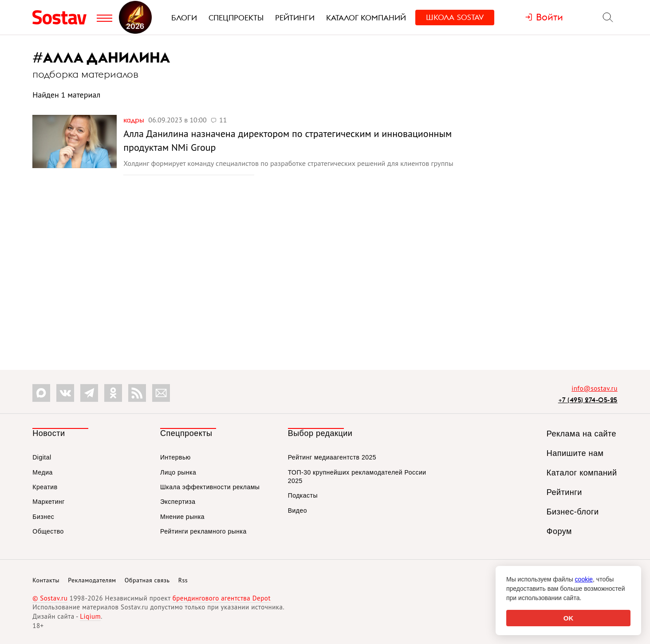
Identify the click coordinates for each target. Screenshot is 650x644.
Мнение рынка (182, 517)
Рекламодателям (92, 580)
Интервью (175, 457)
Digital (42, 457)
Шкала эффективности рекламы (210, 487)
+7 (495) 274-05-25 (588, 400)
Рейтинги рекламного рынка (203, 531)
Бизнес (43, 517)
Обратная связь (147, 580)
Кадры (135, 120)
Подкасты (303, 495)
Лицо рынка (178, 472)
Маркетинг (49, 502)
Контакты (46, 580)
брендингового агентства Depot (222, 598)
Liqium (90, 616)
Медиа (43, 472)
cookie (584, 579)
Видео (297, 510)
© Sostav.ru (50, 598)
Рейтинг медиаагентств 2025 (332, 457)
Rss (183, 580)
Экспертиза (178, 502)
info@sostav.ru (595, 388)
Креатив (45, 487)
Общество (48, 531)
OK (569, 618)
